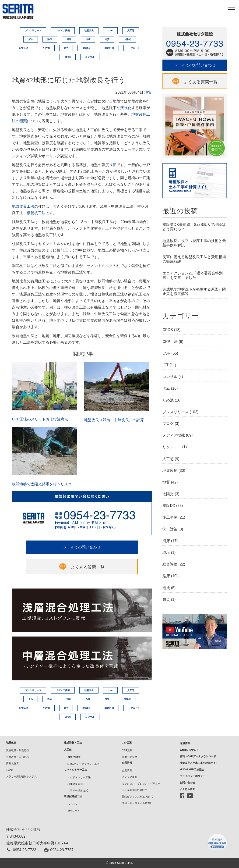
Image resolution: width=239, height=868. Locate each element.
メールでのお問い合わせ (195, 65)
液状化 (126, 108)
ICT (66, 48)
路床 (50, 39)
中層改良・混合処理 (18, 757)
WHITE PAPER (189, 750)
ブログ (168, 424)
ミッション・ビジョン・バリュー (141, 783)
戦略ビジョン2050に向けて (138, 797)
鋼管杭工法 (36, 213)
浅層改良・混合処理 (18, 750)
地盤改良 (89, 30)
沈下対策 (170, 529)
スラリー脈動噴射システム (21, 776)
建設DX (86, 48)
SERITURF (74, 757)
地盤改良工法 (23, 206)
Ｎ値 (113, 165)
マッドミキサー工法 (79, 777)
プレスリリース (33, 30)
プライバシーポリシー (193, 776)
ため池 (46, 48)
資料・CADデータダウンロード (198, 756)
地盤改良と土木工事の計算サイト (199, 763)
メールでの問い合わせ (82, 547)
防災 (166, 599)
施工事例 (170, 517)
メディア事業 (130, 777)
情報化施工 (12, 763)
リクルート (134, 48)
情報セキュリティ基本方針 (137, 803)
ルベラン (73, 804)
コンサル (90, 57)
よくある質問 (187, 789)
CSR (110, 30)
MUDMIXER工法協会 (192, 769)
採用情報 (185, 743)
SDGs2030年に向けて (135, 790)
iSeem (10, 770)
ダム (31, 39)
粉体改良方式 (75, 784)
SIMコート (74, 811)
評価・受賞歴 (130, 757)
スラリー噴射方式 (78, 790)
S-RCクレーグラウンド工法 (83, 764)
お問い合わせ (187, 783)
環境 (166, 553)
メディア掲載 (63, 30)
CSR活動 (127, 750)
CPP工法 (24, 48)
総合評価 (109, 48)
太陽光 (127, 39)
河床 (69, 39)
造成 (88, 39)
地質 (107, 39)
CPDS (68, 57)
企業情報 (127, 770)
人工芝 (131, 30)
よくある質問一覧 (88, 567)
